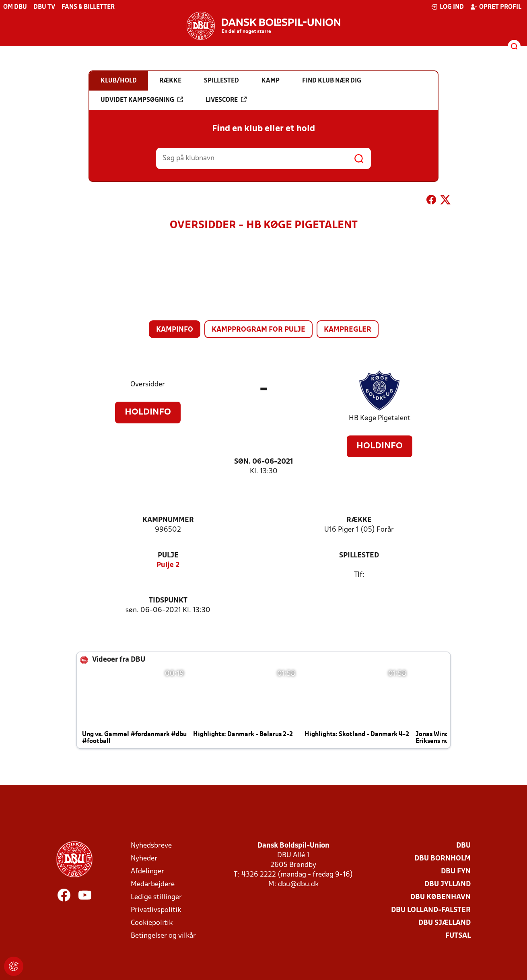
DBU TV (44, 7)
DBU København (441, 897)
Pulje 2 (168, 565)
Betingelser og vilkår (163, 936)
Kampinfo (175, 330)
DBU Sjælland (445, 923)
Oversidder (148, 385)
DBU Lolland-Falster (431, 910)
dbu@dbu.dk (298, 884)
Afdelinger (147, 872)
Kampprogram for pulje (258, 330)
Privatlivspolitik (156, 910)
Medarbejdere (153, 884)
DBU (463, 846)
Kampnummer (168, 520)
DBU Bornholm (443, 859)
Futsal (458, 936)
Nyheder (144, 859)
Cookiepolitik (152, 923)
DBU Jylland (448, 884)
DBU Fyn (456, 872)
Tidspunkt (168, 601)
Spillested (359, 556)
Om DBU (15, 7)
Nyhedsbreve (151, 846)
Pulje (168, 556)
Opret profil (496, 7)
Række (359, 520)
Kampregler (348, 330)
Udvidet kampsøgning (142, 100)
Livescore (226, 100)
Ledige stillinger (156, 897)
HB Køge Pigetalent (380, 418)
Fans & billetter (88, 7)
